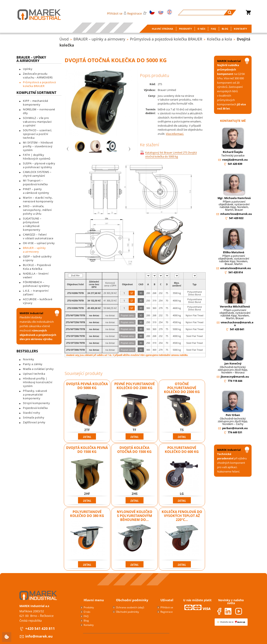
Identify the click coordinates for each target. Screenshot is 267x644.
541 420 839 (235, 164)
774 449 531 (235, 432)
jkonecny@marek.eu (235, 377)
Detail (87, 437)
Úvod (64, 39)
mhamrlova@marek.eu (236, 214)
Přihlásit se (117, 13)
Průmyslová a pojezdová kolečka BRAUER (166, 39)
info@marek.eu (39, 636)
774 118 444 (235, 381)
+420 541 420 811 (40, 628)
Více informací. (175, 134)
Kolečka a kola (219, 39)
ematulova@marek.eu (236, 268)
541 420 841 (237, 329)
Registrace (137, 13)
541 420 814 (236, 272)
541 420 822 (236, 218)
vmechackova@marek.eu (237, 324)
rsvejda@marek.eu (235, 160)
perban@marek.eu (235, 428)
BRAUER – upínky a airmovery (99, 39)
